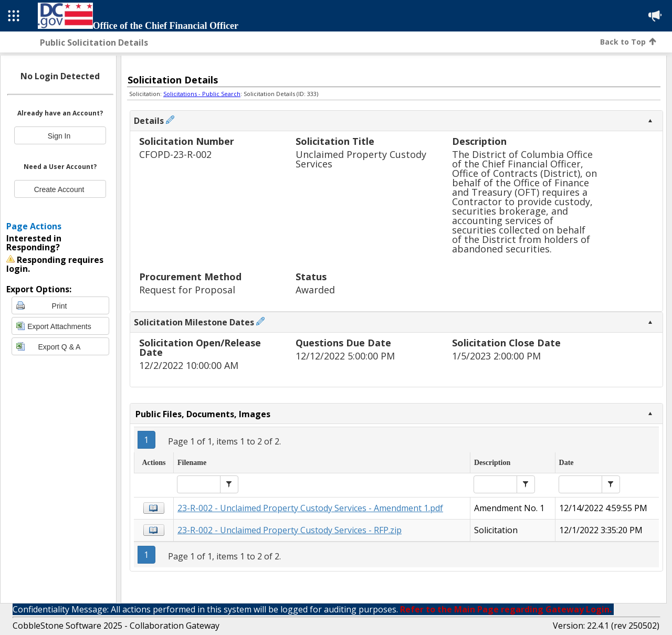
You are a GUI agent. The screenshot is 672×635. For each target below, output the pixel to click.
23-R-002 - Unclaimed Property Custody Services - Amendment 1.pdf (310, 508)
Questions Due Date (343, 343)
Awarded (315, 290)
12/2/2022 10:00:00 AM (189, 366)
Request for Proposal (187, 290)
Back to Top (628, 42)
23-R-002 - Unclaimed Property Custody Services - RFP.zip (290, 530)
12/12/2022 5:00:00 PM (345, 356)
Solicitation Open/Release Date (200, 348)
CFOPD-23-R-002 (175, 155)
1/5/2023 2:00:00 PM (496, 356)
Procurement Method (190, 277)
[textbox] (199, 484)
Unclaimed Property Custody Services (361, 159)
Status (311, 277)
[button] (229, 484)
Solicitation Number (187, 142)
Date (566, 463)
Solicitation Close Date (506, 343)
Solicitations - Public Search (202, 94)
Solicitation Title (335, 142)
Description (479, 142)
